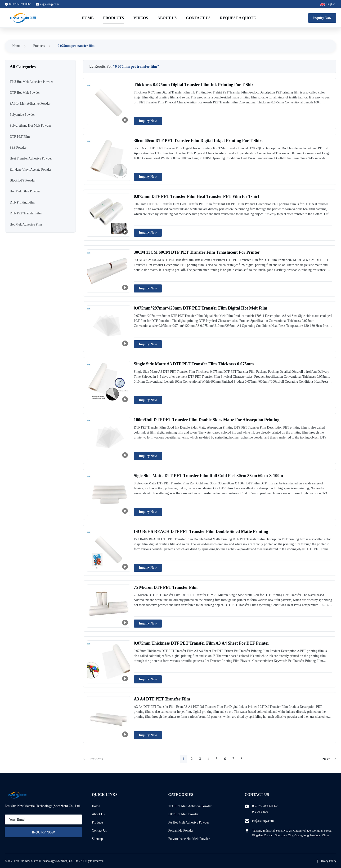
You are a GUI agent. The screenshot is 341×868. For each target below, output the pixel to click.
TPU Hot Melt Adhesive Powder (190, 806)
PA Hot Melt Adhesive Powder (189, 822)
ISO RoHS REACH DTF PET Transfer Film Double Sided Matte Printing (201, 531)
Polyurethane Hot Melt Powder (189, 839)
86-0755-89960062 (265, 806)
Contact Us (198, 18)
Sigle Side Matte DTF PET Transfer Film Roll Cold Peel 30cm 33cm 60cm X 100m (208, 476)
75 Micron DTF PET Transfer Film (166, 587)
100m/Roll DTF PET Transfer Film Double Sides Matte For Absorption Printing (207, 420)
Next (329, 759)
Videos (141, 18)
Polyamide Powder (181, 830)
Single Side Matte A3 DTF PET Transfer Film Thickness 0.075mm (194, 364)
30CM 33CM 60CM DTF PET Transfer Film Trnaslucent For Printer (197, 252)
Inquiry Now (322, 18)
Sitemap (97, 839)
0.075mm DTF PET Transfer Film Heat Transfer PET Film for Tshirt (197, 196)
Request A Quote (238, 18)
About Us (167, 18)
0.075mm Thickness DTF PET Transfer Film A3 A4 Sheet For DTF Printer (202, 643)
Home (88, 18)
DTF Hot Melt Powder (183, 814)
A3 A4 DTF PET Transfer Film (162, 699)
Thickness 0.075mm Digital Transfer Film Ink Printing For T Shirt (194, 85)
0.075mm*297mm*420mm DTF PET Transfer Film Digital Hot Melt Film (200, 308)
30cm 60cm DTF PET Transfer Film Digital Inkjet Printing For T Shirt (198, 141)
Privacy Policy (328, 861)
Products (113, 18)
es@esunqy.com (49, 4)
